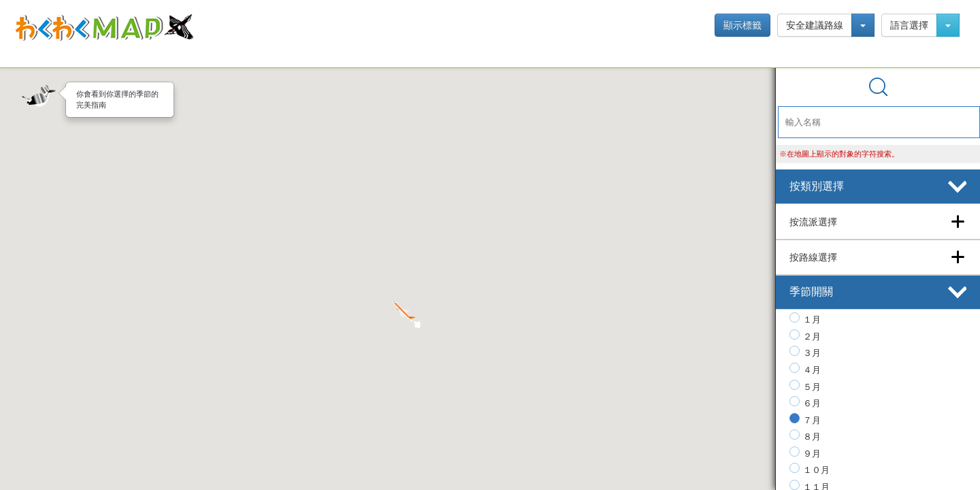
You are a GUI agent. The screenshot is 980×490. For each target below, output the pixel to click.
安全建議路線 (815, 25)
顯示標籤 (742, 25)
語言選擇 (909, 25)
